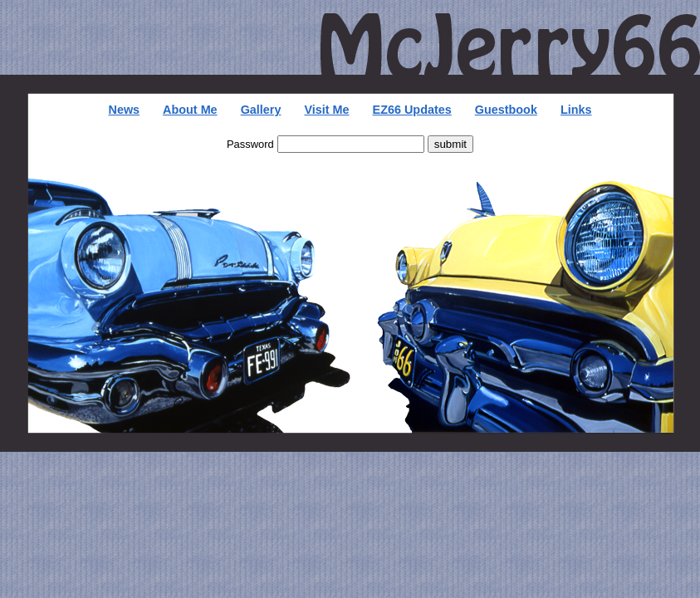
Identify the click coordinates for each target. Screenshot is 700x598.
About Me (190, 110)
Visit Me (326, 110)
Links (576, 110)
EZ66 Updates (412, 110)
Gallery (261, 110)
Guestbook (506, 110)
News (124, 110)
